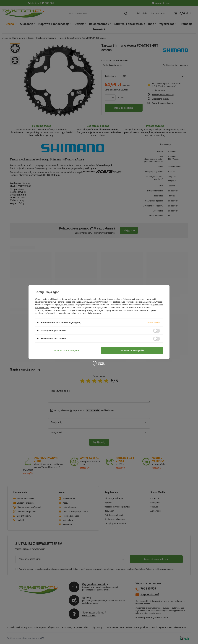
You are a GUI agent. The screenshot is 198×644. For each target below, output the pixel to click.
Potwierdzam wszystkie (132, 350)
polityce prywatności (65, 305)
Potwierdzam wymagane (66, 350)
